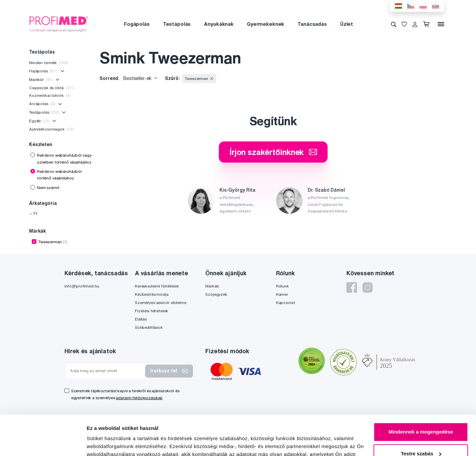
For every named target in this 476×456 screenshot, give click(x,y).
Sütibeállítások (149, 327)
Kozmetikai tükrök (50, 95)
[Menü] (441, 24)
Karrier (282, 294)
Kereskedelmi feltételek (157, 286)
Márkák (212, 286)
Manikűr (41, 79)
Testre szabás (421, 416)
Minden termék (49, 63)
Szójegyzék (216, 294)
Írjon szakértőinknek (273, 152)
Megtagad (421, 438)
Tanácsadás (312, 24)
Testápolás (177, 24)
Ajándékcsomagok (51, 129)
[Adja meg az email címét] (106, 371)
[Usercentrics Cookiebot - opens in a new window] (43, 443)
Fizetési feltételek (152, 311)
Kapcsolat (286, 303)
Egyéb (39, 121)
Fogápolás (137, 24)
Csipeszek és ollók (51, 88)
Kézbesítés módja (152, 294)
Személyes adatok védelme (161, 303)
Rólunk (282, 286)
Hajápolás (43, 71)
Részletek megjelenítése (116, 443)
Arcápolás (42, 104)
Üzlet (347, 24)
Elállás (141, 319)
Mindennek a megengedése (421, 394)
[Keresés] (394, 24)
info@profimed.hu (82, 286)
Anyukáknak (219, 24)
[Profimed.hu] (59, 24)
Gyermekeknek (266, 24)
